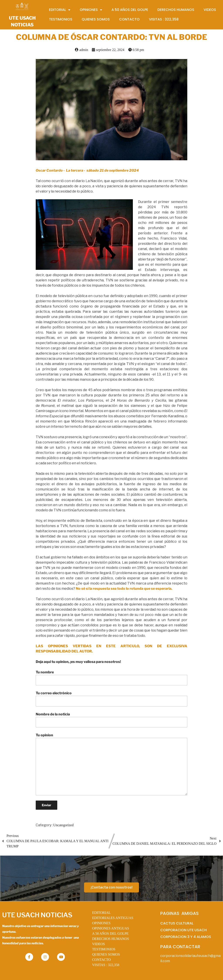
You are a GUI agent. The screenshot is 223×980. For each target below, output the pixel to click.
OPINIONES (101, 923)
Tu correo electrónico (112, 699)
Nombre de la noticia (112, 720)
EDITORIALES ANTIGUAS (113, 918)
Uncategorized (63, 825)
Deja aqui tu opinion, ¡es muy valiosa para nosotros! (78, 662)
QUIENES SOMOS (106, 954)
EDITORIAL (101, 913)
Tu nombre (112, 678)
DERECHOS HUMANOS (111, 939)
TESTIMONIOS (104, 949)
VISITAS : (106, 965)
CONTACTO (101, 960)
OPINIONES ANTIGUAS (111, 928)
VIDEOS (99, 944)
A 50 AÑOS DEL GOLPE (110, 934)
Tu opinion (112, 764)
